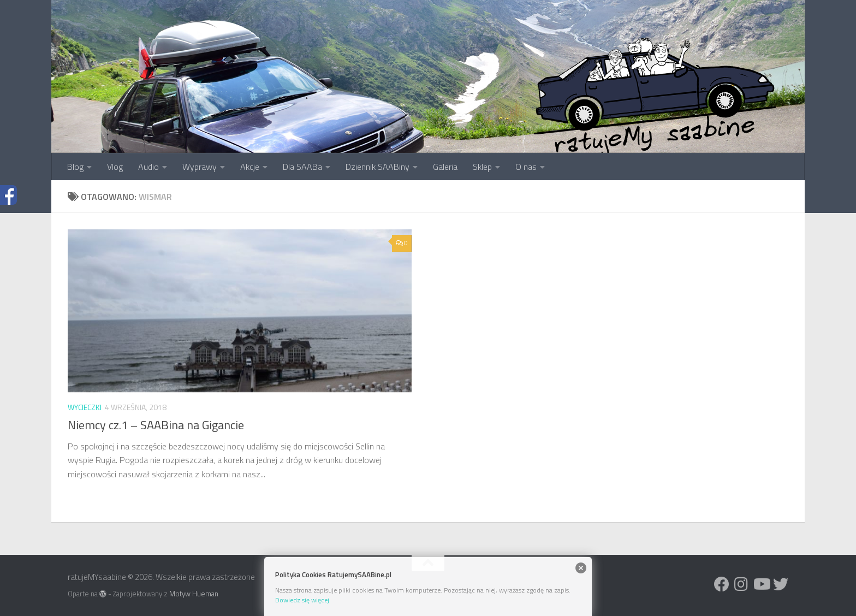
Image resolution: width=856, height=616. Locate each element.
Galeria (445, 167)
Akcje (250, 167)
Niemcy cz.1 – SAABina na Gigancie (156, 425)
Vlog (115, 167)
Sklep (482, 167)
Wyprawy (200, 167)
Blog (75, 167)
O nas (526, 167)
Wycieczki (85, 407)
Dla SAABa (302, 167)
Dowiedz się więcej (302, 600)
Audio (148, 167)
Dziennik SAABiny (378, 167)
